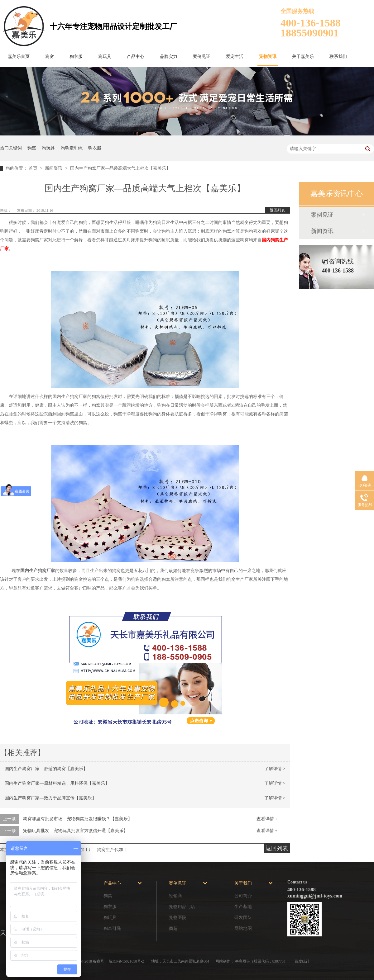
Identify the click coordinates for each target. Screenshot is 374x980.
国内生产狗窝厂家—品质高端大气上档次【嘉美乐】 (120, 168)
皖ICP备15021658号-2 (127, 961)
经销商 (175, 896)
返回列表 (277, 210)
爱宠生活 (235, 57)
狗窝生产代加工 (112, 850)
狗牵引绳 (112, 928)
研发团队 (243, 918)
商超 (173, 928)
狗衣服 (76, 57)
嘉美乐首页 (19, 57)
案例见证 (202, 57)
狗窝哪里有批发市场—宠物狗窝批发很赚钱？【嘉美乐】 (78, 819)
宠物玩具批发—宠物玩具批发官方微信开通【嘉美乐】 (75, 831)
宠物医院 (178, 918)
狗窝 (50, 57)
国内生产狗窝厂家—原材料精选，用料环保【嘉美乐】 (57, 783)
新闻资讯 (54, 168)
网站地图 (243, 928)
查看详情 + (267, 819)
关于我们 (243, 883)
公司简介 (243, 896)
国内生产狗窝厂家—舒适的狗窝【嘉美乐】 (46, 769)
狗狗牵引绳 (72, 148)
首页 (34, 168)
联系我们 (338, 57)
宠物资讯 (268, 57)
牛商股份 (242, 961)
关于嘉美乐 (303, 57)
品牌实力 (169, 57)
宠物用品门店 (182, 907)
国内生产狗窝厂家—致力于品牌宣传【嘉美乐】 (50, 798)
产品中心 (136, 57)
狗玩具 (105, 57)
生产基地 (243, 907)
